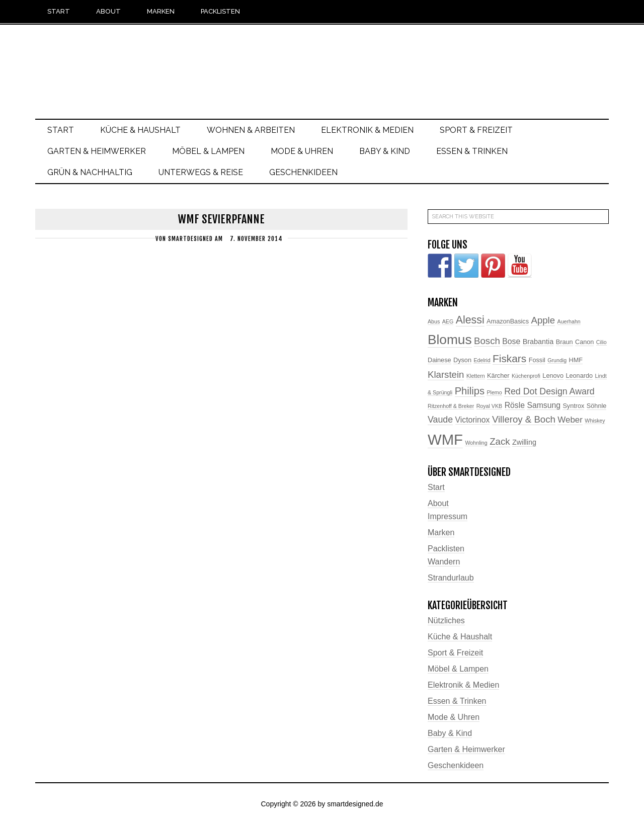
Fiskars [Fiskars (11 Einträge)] (509, 358)
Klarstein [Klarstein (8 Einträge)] (446, 375)
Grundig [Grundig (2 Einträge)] (557, 360)
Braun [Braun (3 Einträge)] (565, 342)
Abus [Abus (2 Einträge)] (434, 321)
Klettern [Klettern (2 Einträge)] (476, 376)
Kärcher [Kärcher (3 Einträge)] (498, 376)
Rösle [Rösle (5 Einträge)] (515, 405)
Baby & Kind (450, 733)
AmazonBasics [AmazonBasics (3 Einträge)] (508, 321)
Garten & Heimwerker (466, 749)
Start (436, 487)
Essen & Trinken (457, 701)
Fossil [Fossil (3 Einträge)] (537, 360)
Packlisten (446, 549)
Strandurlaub (451, 578)
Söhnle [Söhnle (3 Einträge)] (597, 406)
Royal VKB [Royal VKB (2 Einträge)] (490, 406)
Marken (441, 532)
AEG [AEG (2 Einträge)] (448, 321)
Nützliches (446, 621)
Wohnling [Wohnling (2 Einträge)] (476, 443)
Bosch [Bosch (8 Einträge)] (487, 341)
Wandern (444, 562)
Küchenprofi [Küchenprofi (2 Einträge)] (526, 376)
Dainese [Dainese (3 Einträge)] (439, 360)
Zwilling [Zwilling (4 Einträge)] (524, 442)
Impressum (448, 516)
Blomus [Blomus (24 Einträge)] (450, 340)
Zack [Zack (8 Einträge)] (500, 441)
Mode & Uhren (454, 717)
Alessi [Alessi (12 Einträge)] (470, 320)
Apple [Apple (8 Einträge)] (543, 320)
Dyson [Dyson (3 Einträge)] (462, 360)
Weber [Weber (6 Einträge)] (570, 420)
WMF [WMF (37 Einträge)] (445, 439)
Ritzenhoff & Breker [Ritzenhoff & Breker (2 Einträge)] (451, 406)
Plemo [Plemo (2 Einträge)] (494, 392)
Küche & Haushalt (460, 637)
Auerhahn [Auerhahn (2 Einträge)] (569, 321)
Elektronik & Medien (463, 685)
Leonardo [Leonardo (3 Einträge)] (579, 376)
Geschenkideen (456, 765)
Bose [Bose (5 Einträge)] (511, 341)
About (438, 503)
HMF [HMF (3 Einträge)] (576, 360)
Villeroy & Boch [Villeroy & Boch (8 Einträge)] (524, 419)
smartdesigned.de (322, 64)
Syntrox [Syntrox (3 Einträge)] (573, 406)
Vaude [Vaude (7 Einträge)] (440, 420)
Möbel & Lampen (458, 669)
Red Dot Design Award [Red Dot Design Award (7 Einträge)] (549, 391)
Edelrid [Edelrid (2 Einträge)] (482, 360)
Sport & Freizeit (455, 653)
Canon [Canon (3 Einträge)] (584, 342)
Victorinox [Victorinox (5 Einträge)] (473, 420)
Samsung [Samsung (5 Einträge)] (544, 405)
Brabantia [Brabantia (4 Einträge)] (538, 342)
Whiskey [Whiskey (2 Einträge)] (595, 421)
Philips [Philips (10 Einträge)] (470, 391)
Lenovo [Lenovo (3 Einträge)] (553, 376)
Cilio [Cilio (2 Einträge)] (601, 342)
